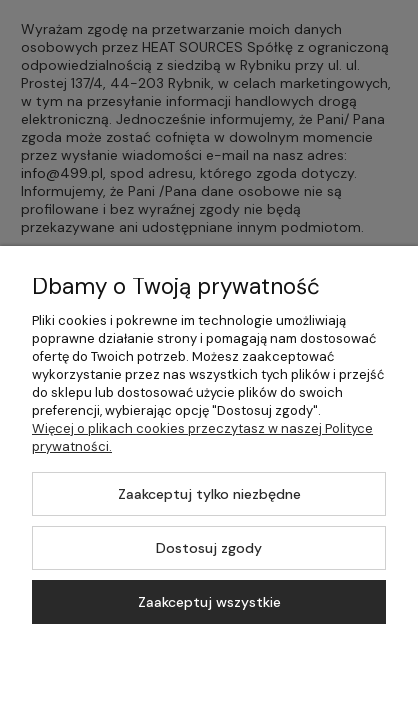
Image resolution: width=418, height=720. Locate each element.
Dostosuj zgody (209, 548)
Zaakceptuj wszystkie (209, 602)
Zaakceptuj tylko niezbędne (209, 494)
